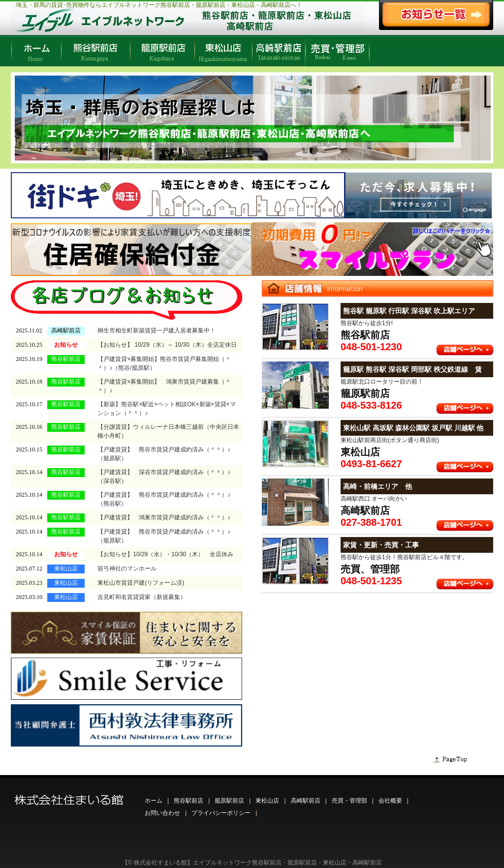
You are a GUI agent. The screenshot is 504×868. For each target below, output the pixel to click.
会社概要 (390, 797)
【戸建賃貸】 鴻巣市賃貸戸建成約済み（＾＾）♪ (164, 516)
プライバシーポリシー (221, 809)
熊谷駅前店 (189, 797)
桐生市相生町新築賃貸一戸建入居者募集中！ (157, 330)
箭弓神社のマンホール (127, 567)
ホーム (154, 797)
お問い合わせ (162, 809)
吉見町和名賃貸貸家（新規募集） (142, 594)
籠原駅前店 (229, 797)
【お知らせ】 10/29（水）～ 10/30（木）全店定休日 (167, 344)
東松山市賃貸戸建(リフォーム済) (141, 580)
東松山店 (267, 797)
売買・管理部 (349, 797)
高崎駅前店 (306, 797)
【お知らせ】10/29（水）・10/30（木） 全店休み (165, 553)
